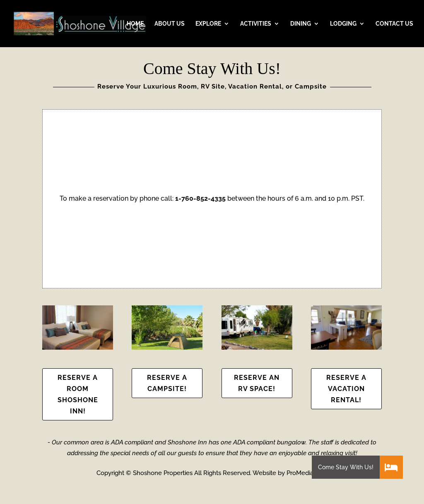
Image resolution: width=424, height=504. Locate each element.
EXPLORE (208, 24)
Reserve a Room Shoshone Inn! (78, 395)
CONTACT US (394, 24)
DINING (301, 24)
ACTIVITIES (256, 24)
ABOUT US (170, 24)
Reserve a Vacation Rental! (346, 389)
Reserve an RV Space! (257, 383)
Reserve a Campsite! (167, 383)
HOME (135, 24)
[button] (391, 467)
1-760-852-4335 (200, 198)
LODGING (343, 24)
